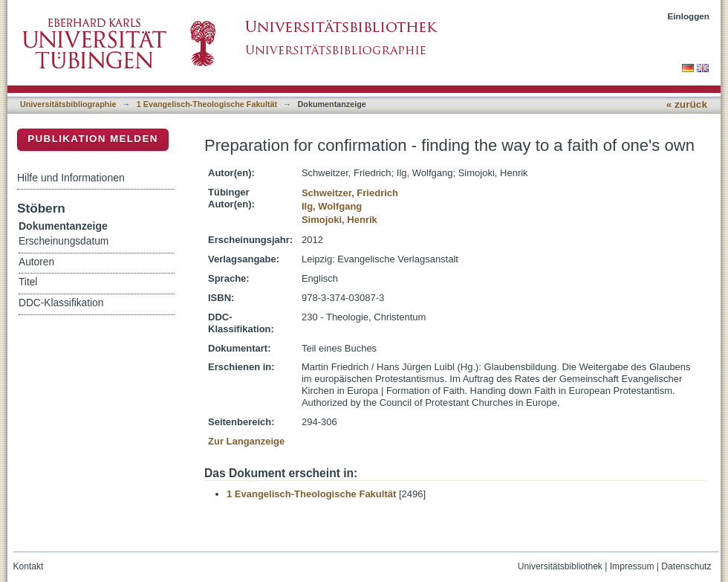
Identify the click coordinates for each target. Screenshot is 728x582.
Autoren (36, 262)
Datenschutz (686, 566)
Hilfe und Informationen (71, 178)
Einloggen (689, 16)
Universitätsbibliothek (560, 566)
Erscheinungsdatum (64, 241)
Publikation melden (93, 139)
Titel (28, 282)
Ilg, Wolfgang (332, 206)
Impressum (632, 566)
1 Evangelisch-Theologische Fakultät (207, 104)
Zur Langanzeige (246, 441)
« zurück (687, 104)
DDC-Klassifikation (61, 303)
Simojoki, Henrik (339, 220)
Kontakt (29, 566)
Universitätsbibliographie (68, 104)
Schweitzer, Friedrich (350, 193)
